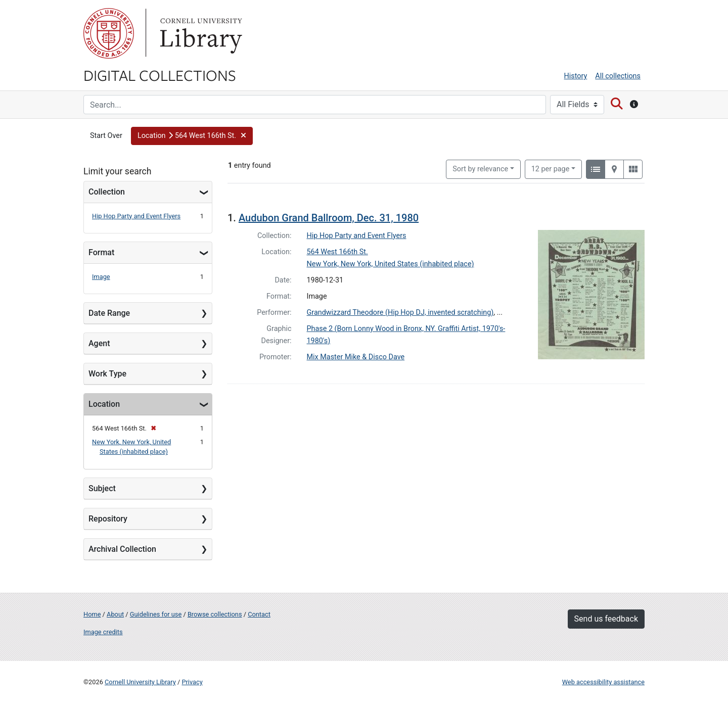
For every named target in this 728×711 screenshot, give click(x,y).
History (576, 76)
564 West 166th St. (337, 252)
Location (104, 404)
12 (551, 168)
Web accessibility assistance (603, 682)
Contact (259, 614)
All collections (618, 76)
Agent (99, 343)
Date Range (109, 313)
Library (200, 33)
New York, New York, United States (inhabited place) (391, 264)
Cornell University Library (140, 682)
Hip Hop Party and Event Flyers (136, 216)
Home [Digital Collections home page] (92, 614)
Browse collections (215, 614)
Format (101, 252)
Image (101, 277)
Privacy (192, 682)
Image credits (103, 632)
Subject (102, 488)
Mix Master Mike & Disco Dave (356, 357)
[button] (192, 136)
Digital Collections (160, 75)
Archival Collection (122, 549)
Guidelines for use (156, 614)
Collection (107, 192)
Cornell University (109, 33)
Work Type (107, 374)
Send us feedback (606, 619)
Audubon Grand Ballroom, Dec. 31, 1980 (329, 218)
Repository (108, 519)
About (115, 614)
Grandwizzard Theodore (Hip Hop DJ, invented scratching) (400, 313)
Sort (480, 169)
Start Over (106, 136)
